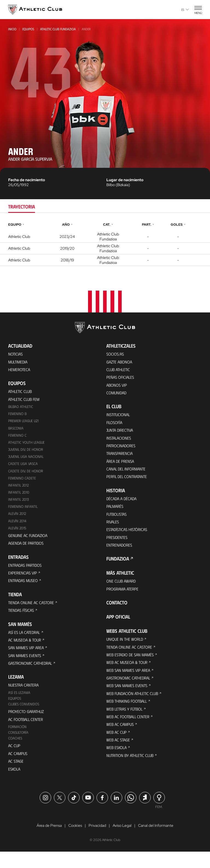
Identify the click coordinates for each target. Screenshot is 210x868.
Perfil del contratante (128, 483)
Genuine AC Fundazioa (29, 542)
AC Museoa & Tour (26, 650)
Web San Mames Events (128, 699)
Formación (18, 740)
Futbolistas (118, 522)
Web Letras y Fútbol (126, 724)
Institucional (119, 417)
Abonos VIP (117, 387)
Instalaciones (119, 442)
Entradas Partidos (27, 572)
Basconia (16, 431)
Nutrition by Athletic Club (132, 773)
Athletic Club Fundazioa (58, 29)
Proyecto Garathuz (28, 724)
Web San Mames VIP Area (130, 683)
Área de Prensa (121, 466)
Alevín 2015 (18, 534)
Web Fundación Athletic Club (134, 707)
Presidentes (118, 546)
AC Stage (16, 776)
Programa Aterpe (124, 599)
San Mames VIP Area (27, 658)
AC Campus (18, 768)
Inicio (12, 29)
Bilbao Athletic (21, 409)
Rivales (113, 530)
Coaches (15, 752)
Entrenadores (120, 554)
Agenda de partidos (27, 550)
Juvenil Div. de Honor (26, 453)
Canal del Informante (127, 475)
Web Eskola (117, 764)
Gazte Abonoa (120, 362)
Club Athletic (119, 370)
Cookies (75, 842)
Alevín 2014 (18, 527)
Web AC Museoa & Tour (128, 674)
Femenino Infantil (23, 512)
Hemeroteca (20, 370)
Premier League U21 (25, 424)
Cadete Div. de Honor (26, 475)
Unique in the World (126, 650)
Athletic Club (21, 393)
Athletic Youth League (27, 446)
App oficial (118, 627)
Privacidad (97, 842)
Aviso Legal (122, 842)
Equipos (28, 29)
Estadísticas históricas (129, 538)
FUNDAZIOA (118, 568)
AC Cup (14, 760)
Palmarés (116, 513)
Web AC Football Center (129, 732)
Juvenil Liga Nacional (27, 460)
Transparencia (120, 458)
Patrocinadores (122, 450)
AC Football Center (27, 733)
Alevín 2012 (18, 519)
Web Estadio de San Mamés (132, 666)
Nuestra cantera (25, 697)
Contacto (117, 613)
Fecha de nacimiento (27, 180)
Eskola (15, 785)
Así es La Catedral (26, 642)
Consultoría (19, 746)
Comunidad (117, 395)
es (185, 10)
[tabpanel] (105, 244)
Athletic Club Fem (25, 401)
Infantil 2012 (19, 490)
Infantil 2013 (19, 505)
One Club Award (122, 591)
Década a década (123, 505)
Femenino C (17, 438)
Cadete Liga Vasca (24, 468)
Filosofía (115, 426)
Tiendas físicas (22, 619)
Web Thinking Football (128, 715)
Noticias (16, 354)
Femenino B (18, 416)
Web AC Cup (117, 748)
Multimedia (19, 362)
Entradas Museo (24, 589)
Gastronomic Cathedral (32, 674)
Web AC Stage (119, 756)
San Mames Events (26, 666)
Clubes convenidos (24, 717)
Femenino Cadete (22, 483)
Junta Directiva (121, 434)
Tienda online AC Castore (32, 611)
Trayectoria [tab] (22, 207)
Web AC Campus (121, 740)
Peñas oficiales (121, 379)
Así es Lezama (20, 705)
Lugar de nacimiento (125, 180)
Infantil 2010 (19, 497)
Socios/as (116, 354)
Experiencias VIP (23, 581)
